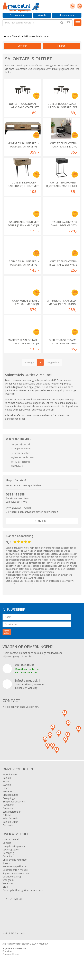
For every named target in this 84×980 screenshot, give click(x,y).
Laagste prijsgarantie (14, 846)
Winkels (42, 15)
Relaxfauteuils (10, 818)
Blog (5, 887)
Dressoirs (8, 808)
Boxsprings (9, 798)
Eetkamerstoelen (12, 812)
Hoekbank (8, 805)
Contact (42, 521)
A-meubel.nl (43, 944)
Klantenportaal (67, 15)
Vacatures (8, 883)
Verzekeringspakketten (15, 866)
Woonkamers (10, 774)
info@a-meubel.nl (18, 508)
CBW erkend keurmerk (15, 860)
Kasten (6, 781)
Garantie (7, 856)
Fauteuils (7, 791)
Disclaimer (8, 951)
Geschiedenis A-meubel (15, 870)
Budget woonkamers (14, 802)
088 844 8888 (15, 494)
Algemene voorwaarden (16, 873)
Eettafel (7, 815)
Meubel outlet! (20, 36)
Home (6, 36)
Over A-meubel (17, 15)
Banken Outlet (10, 822)
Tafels (6, 788)
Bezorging (8, 853)
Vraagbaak (8, 880)
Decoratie (8, 825)
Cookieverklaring (12, 877)
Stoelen (7, 785)
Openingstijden (11, 849)
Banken (7, 778)
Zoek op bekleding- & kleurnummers (23, 890)
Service (6, 863)
